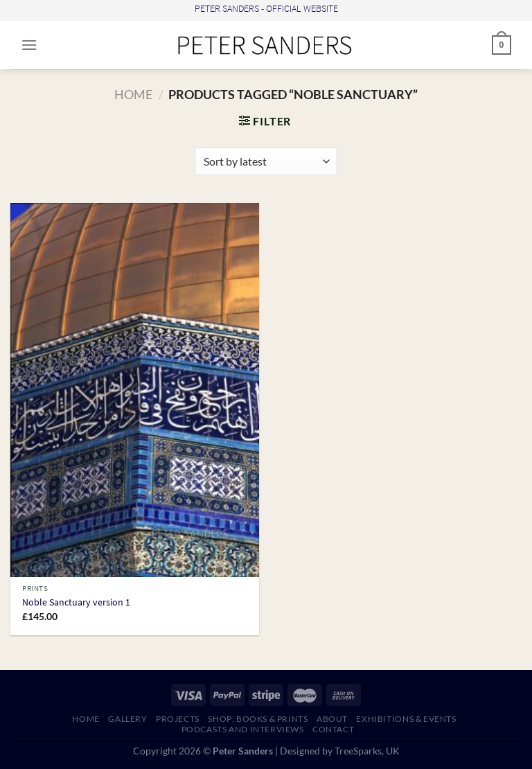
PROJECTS (178, 719)
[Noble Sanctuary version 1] (135, 390)
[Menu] (29, 45)
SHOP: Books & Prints (258, 719)
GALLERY (127, 719)
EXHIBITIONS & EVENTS (406, 719)
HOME (86, 719)
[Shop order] (266, 161)
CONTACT (333, 729)
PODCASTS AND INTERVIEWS (243, 729)
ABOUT (332, 719)
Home (133, 94)
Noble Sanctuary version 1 (76, 602)
